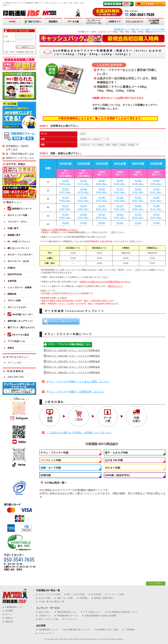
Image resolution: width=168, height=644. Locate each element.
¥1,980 (156, 208)
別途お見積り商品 (16, 377)
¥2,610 (84, 216)
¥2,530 (84, 199)
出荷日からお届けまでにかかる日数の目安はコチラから (105, 282)
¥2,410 (102, 216)
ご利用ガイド (114, 22)
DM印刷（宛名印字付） (118, 475)
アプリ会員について (91, 612)
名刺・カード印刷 (51, 468)
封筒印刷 (46, 475)
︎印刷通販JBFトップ (12, 607)
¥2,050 (138, 199)
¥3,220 (65, 216)
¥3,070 (65, 191)
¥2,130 (138, 225)
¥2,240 (120, 225)
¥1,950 (156, 199)
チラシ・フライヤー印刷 (55, 453)
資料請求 (8, 622)
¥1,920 (156, 191)
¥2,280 (102, 182)
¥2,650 (84, 225)
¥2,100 (138, 216)
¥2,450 (102, 225)
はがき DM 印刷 (114, 460)
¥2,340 (102, 199)
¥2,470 (84, 182)
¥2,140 (120, 199)
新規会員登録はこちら (66, 612)
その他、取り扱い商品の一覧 (50, 602)
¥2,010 (156, 216)
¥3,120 (65, 199)
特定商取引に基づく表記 (106, 630)
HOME (12, 22)
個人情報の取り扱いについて (76, 630)
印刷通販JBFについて (47, 630)
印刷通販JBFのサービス (66, 616)
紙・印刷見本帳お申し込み (20, 154)
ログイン (8, 614)
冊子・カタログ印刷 (116, 453)
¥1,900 (156, 182)
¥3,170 (65, 208)
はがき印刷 (95, 594)
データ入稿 (73, 22)
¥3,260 (65, 225)
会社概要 (8, 611)
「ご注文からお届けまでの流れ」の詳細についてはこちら (79, 433)
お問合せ (8, 618)
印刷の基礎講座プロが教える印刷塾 (99, 616)
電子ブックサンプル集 (47, 619)
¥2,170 (120, 208)
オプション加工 (15, 363)
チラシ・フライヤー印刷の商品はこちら (70, 344)
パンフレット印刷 (51, 460)
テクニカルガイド (134, 22)
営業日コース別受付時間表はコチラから (60, 230)
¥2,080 (138, 208)
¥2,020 (138, 191)
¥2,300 (102, 191)
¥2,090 (120, 182)
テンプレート (94, 22)
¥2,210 (120, 216)
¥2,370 (102, 208)
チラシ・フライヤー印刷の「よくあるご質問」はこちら (78, 382)
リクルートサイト (45, 633)
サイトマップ (70, 619)
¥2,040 (156, 225)
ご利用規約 (129, 630)
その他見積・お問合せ (155, 22)
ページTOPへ (156, 583)
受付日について (115, 286)
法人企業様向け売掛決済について (121, 612)
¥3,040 (65, 182)
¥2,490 (84, 191)
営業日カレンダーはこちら (20, 158)
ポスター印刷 (113, 468)
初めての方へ (35, 22)
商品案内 (53, 22)
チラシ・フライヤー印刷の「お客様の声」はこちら (75, 392)
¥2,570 (84, 208)
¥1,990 (138, 182)
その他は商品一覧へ (56, 483)
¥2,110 (120, 191)
